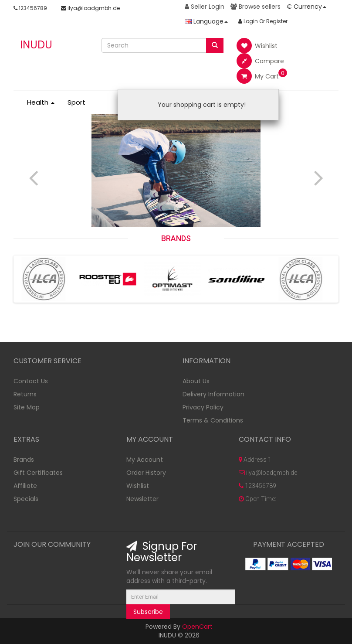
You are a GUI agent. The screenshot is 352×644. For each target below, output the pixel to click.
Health (41, 102)
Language (206, 21)
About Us (196, 381)
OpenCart (197, 627)
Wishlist (257, 46)
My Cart (258, 76)
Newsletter (142, 499)
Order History (146, 473)
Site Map (27, 407)
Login (248, 21)
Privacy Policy (203, 407)
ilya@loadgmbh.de (90, 8)
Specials (26, 499)
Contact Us (31, 381)
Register (277, 21)
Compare (260, 61)
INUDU (36, 45)
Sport (76, 102)
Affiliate (25, 486)
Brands (24, 460)
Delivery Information (213, 394)
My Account (145, 460)
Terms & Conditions (213, 420)
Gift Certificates (38, 473)
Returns (25, 394)
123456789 (30, 8)
